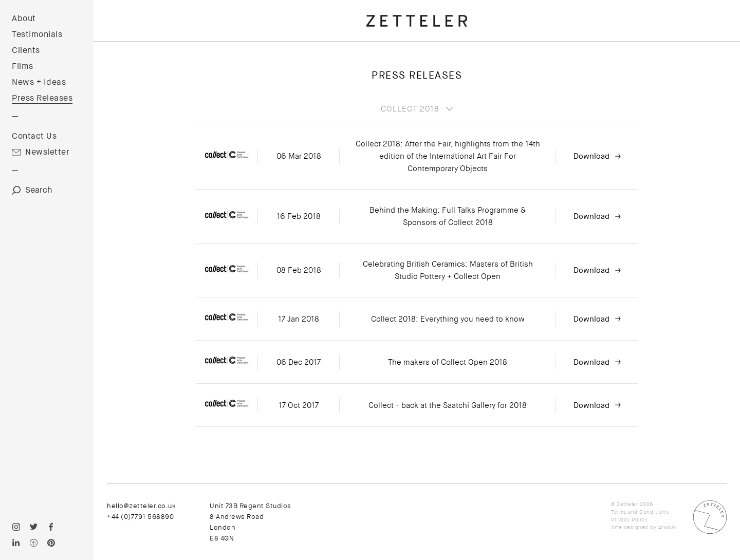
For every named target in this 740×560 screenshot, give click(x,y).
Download (591, 156)
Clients (26, 50)
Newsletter (47, 152)
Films (23, 66)
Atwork (667, 527)
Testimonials (37, 34)
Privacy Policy (629, 520)
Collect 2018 (410, 109)
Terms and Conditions (640, 512)
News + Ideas (39, 82)
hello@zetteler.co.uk (141, 506)
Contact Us (34, 136)
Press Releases (42, 98)
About (24, 18)
